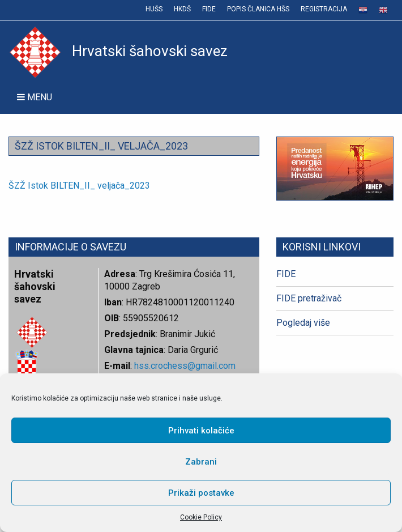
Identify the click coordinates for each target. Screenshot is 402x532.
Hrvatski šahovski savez (118, 51)
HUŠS (154, 9)
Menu (35, 97)
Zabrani (201, 462)
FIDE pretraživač (309, 298)
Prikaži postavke (201, 493)
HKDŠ (182, 9)
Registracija (324, 9)
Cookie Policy (201, 517)
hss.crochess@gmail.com (185, 366)
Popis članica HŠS (258, 9)
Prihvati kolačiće (201, 431)
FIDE (209, 9)
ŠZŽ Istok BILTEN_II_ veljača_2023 (79, 186)
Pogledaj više (303, 323)
